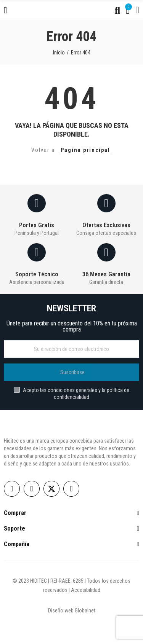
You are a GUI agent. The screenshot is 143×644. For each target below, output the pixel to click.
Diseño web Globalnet (72, 611)
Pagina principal (85, 150)
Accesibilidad (86, 590)
